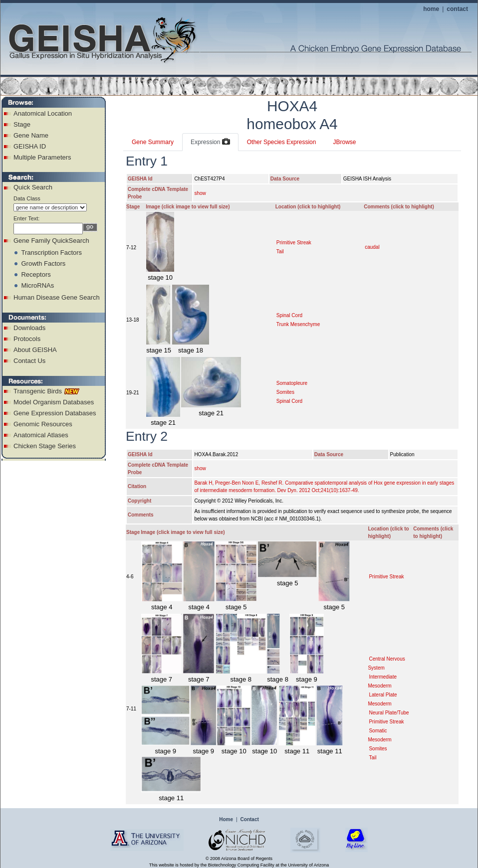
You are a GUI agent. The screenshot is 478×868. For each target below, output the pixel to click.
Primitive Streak (294, 243)
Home (226, 819)
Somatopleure (292, 383)
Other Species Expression (282, 142)
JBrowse (344, 142)
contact (457, 9)
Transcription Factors (51, 253)
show (200, 193)
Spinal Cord (289, 315)
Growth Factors (43, 263)
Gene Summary (153, 142)
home (431, 9)
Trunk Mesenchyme (298, 324)
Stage (22, 124)
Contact (250, 819)
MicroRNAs (37, 285)
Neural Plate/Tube (389, 713)
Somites (285, 392)
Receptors (36, 274)
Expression (210, 142)
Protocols (27, 339)
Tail (280, 252)
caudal (372, 247)
